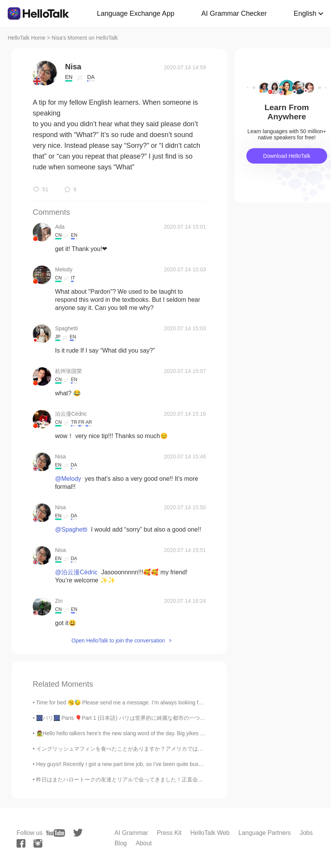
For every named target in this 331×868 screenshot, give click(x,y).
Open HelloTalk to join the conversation (118, 641)
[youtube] (55, 833)
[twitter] (78, 833)
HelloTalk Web (210, 833)
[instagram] (38, 843)
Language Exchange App (136, 13)
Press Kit (169, 833)
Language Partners (265, 833)
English (305, 13)
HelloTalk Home (27, 38)
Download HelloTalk (287, 156)
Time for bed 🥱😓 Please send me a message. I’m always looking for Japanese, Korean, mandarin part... (163, 702)
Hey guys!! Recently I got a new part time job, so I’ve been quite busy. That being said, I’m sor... (150, 764)
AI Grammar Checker (234, 13)
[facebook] (21, 843)
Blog (120, 843)
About (144, 843)
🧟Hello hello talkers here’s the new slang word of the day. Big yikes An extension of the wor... (148, 733)
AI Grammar (131, 833)
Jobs (306, 833)
